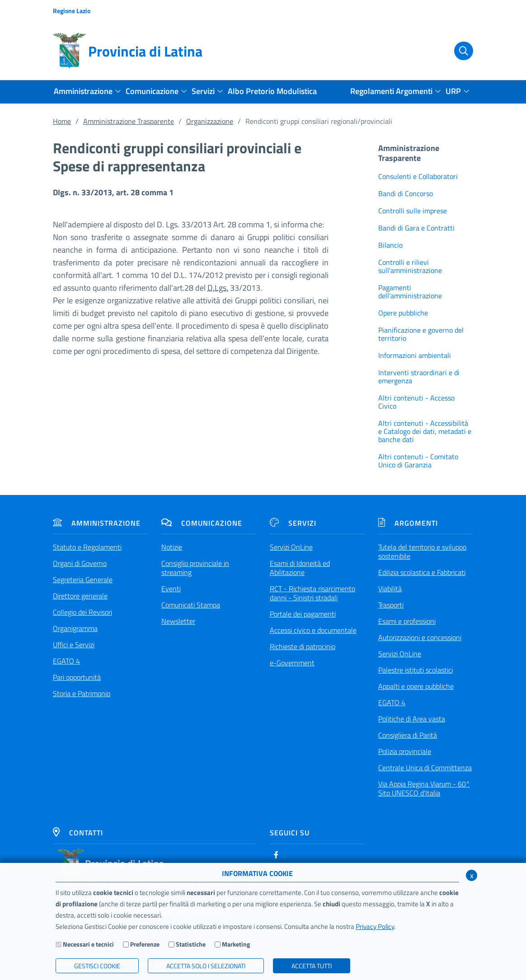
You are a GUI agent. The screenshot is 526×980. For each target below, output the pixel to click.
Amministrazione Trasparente (129, 121)
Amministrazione (97, 523)
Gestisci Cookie (97, 966)
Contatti (78, 833)
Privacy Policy (375, 926)
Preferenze (145, 944)
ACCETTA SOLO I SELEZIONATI (206, 966)
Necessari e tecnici (88, 944)
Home (62, 121)
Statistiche (191, 944)
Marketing (236, 944)
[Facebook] (276, 855)
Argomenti (408, 523)
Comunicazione (202, 523)
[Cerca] (459, 51)
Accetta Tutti (312, 966)
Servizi (293, 523)
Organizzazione (210, 121)
